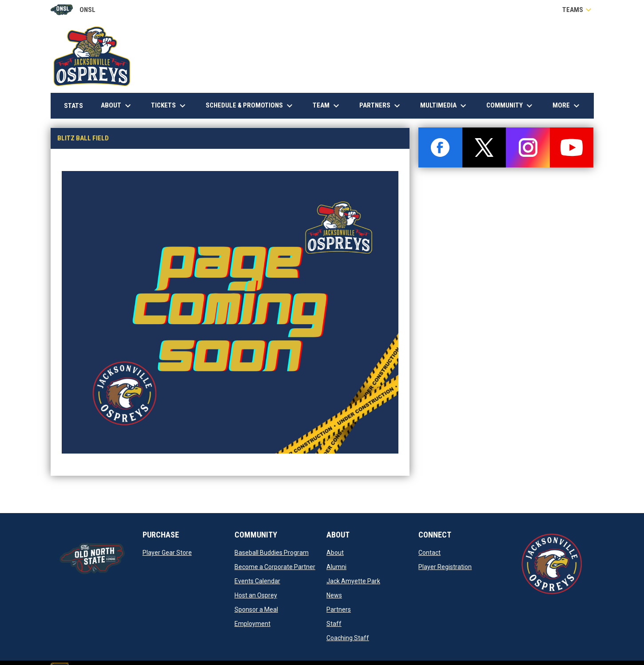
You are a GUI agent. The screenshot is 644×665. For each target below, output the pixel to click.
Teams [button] (578, 10)
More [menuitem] (567, 106)
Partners (339, 609)
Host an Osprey (256, 595)
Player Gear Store (167, 553)
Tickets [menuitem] (169, 106)
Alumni (336, 567)
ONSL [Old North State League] (73, 10)
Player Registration (445, 567)
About (335, 553)
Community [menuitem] (511, 106)
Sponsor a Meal (256, 609)
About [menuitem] (117, 106)
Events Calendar (257, 581)
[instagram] (528, 147)
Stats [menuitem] (77, 106)
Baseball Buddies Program (272, 553)
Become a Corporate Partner (275, 567)
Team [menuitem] (327, 106)
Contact (429, 553)
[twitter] (484, 147)
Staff (334, 624)
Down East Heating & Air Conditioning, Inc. (521, 82)
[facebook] (440, 147)
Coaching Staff (348, 638)
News (334, 595)
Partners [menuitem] (381, 106)
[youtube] (572, 147)
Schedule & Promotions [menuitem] (250, 106)
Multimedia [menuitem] (444, 106)
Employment (252, 624)
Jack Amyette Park (353, 581)
